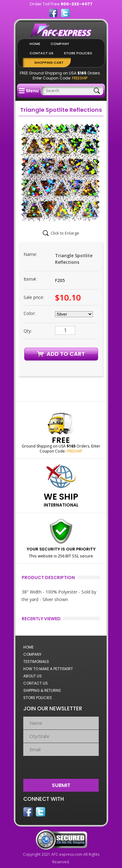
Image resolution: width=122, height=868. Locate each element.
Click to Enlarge (65, 233)
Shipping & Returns (42, 690)
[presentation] (61, 766)
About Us (33, 676)
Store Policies (78, 53)
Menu (29, 91)
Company (60, 44)
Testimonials (36, 662)
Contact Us (42, 53)
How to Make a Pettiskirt (48, 669)
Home (35, 44)
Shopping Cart (49, 62)
